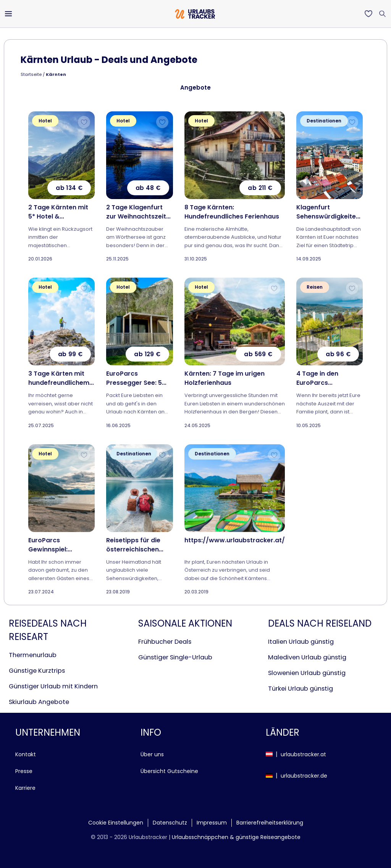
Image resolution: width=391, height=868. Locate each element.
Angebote (195, 88)
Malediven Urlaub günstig (307, 657)
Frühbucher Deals (165, 642)
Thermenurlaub (33, 655)
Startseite (31, 74)
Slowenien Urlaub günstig (307, 673)
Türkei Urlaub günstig (301, 689)
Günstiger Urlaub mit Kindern (53, 686)
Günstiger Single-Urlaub (175, 657)
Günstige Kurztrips (37, 671)
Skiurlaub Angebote (39, 702)
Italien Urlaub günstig (301, 642)
